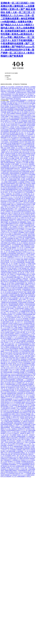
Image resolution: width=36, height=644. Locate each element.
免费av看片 (18, 178)
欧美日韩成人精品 (14, 358)
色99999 (5, 349)
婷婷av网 (12, 365)
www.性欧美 (24, 234)
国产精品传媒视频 (25, 154)
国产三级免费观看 (30, 181)
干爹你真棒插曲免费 (13, 304)
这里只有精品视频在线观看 (7, 346)
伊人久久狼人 (8, 429)
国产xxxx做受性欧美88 (15, 416)
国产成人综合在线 (5, 326)
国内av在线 (11, 271)
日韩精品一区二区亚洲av (17, 148)
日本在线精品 (12, 128)
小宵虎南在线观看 (22, 302)
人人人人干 (7, 352)
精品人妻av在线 (6, 454)
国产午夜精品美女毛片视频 (28, 117)
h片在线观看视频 (20, 102)
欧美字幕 (17, 347)
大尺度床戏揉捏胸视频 (23, 344)
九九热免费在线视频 (23, 337)
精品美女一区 (12, 198)
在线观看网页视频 (11, 393)
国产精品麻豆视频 (14, 143)
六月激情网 (30, 100)
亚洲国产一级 (10, 244)
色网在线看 (27, 246)
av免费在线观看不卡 (21, 477)
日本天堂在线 (11, 378)
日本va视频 (19, 459)
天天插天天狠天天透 (27, 151)
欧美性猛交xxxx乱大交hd (13, 170)
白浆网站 (27, 285)
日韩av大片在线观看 (30, 442)
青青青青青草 (27, 362)
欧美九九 (16, 472)
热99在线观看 (17, 402)
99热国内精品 (4, 271)
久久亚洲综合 (6, 146)
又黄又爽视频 (11, 252)
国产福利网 (12, 133)
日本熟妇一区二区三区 (10, 106)
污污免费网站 (22, 207)
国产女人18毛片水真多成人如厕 (14, 152)
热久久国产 (30, 360)
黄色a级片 (14, 268)
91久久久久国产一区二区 (12, 341)
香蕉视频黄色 (16, 413)
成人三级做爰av (13, 227)
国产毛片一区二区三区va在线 (19, 249)
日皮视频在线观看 (20, 466)
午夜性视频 (25, 378)
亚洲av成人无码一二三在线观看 (23, 474)
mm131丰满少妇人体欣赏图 (11, 355)
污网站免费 (7, 396)
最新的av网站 (31, 236)
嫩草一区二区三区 (8, 151)
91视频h (6, 117)
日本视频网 (32, 319)
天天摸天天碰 (24, 469)
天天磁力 (4, 411)
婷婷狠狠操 (3, 432)
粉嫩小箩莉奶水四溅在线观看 (15, 375)
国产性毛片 (23, 215)
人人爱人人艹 (20, 276)
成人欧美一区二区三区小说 (9, 301)
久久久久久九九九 (11, 259)
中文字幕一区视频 (24, 239)
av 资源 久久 (29, 256)
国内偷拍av (10, 462)
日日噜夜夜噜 (16, 372)
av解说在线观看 (18, 423)
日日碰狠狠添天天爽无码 (25, 335)
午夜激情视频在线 (26, 289)
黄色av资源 (32, 166)
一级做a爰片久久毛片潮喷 (22, 163)
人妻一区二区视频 (24, 298)
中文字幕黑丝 (14, 233)
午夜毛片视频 (19, 183)
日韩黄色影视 (10, 258)
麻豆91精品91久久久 (20, 192)
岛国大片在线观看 (30, 233)
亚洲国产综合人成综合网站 (16, 191)
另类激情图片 (11, 320)
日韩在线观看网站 (14, 142)
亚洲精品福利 (28, 349)
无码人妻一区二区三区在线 (7, 124)
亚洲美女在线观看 (16, 289)
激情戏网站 (6, 131)
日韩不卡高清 (6, 134)
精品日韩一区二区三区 (28, 209)
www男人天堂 (11, 237)
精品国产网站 (12, 442)
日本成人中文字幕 (10, 288)
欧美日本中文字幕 (26, 219)
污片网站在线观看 (8, 421)
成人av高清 (21, 316)
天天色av (6, 453)
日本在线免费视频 (10, 430)
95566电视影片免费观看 (15, 450)
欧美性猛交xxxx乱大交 (12, 457)
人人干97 (4, 328)
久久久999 (8, 433)
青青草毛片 (15, 136)
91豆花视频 (21, 358)
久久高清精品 (19, 237)
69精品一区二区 (5, 283)
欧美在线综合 (28, 390)
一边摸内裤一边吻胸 (25, 169)
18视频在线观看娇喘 (14, 173)
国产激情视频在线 (24, 173)
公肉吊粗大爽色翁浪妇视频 (9, 188)
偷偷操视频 (24, 241)
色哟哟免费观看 (28, 224)
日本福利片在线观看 (7, 256)
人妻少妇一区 (21, 160)
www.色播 (11, 436)
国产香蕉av (16, 239)
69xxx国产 (18, 410)
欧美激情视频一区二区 (17, 420)
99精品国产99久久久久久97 (19, 475)
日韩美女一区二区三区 (22, 317)
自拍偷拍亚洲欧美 (20, 283)
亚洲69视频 (32, 103)
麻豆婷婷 (14, 240)
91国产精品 (27, 338)
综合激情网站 (22, 377)
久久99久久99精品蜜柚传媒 (12, 386)
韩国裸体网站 (23, 125)
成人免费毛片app (6, 121)
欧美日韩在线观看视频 (11, 302)
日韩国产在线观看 (12, 182)
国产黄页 (13, 396)
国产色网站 (14, 160)
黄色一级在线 (20, 389)
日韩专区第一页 (5, 203)
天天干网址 (31, 313)
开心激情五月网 (15, 417)
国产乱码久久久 (29, 136)
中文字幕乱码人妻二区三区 (18, 213)
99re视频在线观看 (16, 234)
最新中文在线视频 (23, 216)
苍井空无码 (12, 441)
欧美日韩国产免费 (25, 416)
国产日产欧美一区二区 (10, 265)
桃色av (9, 125)
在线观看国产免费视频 (27, 384)
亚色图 (22, 212)
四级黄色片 (31, 423)
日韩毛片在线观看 (7, 338)
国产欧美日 (26, 203)
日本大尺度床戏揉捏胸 (19, 262)
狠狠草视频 (23, 360)
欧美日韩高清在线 (14, 172)
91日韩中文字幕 (19, 387)
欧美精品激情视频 (28, 191)
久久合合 (7, 366)
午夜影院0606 (6, 133)
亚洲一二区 (14, 344)
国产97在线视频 (29, 286)
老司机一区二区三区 (18, 363)
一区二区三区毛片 (24, 164)
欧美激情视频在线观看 (6, 424)
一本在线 (31, 435)
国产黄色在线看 (16, 212)
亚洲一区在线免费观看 (24, 189)
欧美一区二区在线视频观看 (23, 310)
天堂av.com (11, 369)
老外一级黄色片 (31, 268)
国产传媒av (17, 432)
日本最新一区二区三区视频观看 (19, 121)
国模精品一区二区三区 (17, 247)
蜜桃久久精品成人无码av (12, 311)
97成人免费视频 (6, 417)
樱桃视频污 (28, 427)
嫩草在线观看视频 (26, 399)
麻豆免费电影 (21, 136)
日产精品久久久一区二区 (19, 256)
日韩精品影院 (20, 393)
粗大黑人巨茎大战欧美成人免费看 (15, 285)
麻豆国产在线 (23, 292)
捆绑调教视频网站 (19, 447)
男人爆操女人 (28, 433)
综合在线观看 (17, 271)
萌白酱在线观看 (28, 323)
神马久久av (22, 143)
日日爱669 (30, 407)
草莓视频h (28, 414)
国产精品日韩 (4, 360)
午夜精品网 (27, 267)
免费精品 (21, 280)
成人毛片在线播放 (11, 276)
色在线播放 (24, 114)
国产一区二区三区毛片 (29, 387)
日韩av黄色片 (19, 252)
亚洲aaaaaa (25, 183)
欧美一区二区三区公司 (28, 265)
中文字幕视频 (16, 424)
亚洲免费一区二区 (9, 261)
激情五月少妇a (15, 230)
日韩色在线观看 (19, 444)
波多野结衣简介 (16, 241)
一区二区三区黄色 (11, 313)
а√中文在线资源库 (10, 474)
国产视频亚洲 (9, 340)
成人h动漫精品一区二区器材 (20, 194)
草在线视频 (27, 212)
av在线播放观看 (19, 380)
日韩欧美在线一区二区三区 (14, 291)
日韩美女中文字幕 (24, 255)
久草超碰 (29, 408)
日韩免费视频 (22, 341)
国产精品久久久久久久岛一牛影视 (15, 419)
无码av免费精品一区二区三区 (15, 243)
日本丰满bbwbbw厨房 (29, 231)
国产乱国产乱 (30, 128)
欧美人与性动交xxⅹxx (22, 127)
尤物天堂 (30, 227)
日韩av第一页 (23, 273)
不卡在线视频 (11, 149)
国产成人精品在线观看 (25, 197)
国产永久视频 (11, 444)
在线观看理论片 (13, 108)
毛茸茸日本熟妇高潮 (29, 346)
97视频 (22, 246)
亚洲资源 (27, 213)
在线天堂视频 (25, 271)
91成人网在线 (21, 264)
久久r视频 (5, 176)
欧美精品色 (19, 301)
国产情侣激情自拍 (10, 387)
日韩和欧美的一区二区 (22, 396)
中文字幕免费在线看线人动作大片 (23, 274)
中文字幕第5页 (15, 433)
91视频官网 (27, 157)
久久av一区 (27, 398)
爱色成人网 (29, 215)
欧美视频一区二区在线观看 (27, 372)
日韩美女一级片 (15, 456)
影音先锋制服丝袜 (21, 282)
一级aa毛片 (5, 300)
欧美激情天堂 (18, 365)
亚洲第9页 (8, 438)
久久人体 (25, 301)
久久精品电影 (27, 247)
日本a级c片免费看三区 (22, 313)
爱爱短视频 (29, 386)
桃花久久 (30, 301)
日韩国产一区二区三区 (23, 307)
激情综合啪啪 (15, 381)
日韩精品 (6, 319)
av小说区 (10, 371)
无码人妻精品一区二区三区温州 (18, 326)
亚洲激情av (5, 463)
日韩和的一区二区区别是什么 (16, 221)
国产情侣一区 (18, 411)
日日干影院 (25, 195)
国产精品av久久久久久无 (8, 410)
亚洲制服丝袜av (28, 188)
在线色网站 (19, 140)
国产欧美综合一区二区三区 (15, 319)
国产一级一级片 (20, 366)
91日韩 (5, 335)
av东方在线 (10, 325)
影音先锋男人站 (17, 151)
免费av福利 (5, 323)
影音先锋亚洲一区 (29, 466)
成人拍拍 (18, 154)
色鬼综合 (32, 465)
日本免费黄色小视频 (25, 432)
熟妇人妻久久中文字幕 (8, 279)
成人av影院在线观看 (19, 261)
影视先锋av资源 (28, 276)
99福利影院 (18, 200)
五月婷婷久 (17, 469)
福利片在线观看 (19, 123)
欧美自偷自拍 (21, 228)
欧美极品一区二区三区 (23, 166)
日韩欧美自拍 (7, 185)
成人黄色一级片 (24, 456)
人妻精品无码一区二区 (12, 377)
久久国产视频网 (15, 164)
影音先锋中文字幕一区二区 (17, 286)
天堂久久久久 (28, 228)
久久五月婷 (25, 186)
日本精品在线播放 (14, 100)
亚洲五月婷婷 (8, 401)
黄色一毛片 (30, 273)
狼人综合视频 (11, 411)
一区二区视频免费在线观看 (9, 145)
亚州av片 (14, 383)
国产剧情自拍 (12, 140)
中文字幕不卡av (5, 118)
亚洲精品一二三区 (26, 155)
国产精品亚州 (4, 466)
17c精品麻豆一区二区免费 (22, 441)
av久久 (10, 360)
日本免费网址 (21, 233)
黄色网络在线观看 (14, 255)
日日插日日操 (31, 114)
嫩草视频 (3, 218)
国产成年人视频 (29, 358)
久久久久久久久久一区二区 (21, 258)
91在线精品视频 (12, 459)
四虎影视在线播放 (14, 134)
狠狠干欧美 (25, 423)
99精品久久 (16, 157)
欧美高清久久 (14, 392)
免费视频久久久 (5, 398)
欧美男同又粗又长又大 (26, 374)
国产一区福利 (19, 209)
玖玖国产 (6, 158)
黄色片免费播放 (11, 114)
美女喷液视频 (31, 302)
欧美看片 (31, 178)
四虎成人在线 (20, 259)
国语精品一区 (16, 273)
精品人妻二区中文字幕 (9, 178)
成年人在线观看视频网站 (11, 181)
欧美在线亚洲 (26, 459)
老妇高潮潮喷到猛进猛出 (12, 189)
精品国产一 (6, 227)
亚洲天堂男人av (15, 125)
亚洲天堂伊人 (6, 365)
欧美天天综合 (20, 188)
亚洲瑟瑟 (7, 448)
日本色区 (24, 124)
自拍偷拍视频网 (31, 359)
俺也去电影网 (19, 195)
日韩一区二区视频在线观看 (10, 305)
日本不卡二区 (10, 432)
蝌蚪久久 (3, 384)
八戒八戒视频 (12, 435)
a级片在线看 (31, 201)
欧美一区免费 (20, 224)
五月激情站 (27, 420)
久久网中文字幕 (6, 286)
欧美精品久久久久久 (20, 430)
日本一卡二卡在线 (11, 310)
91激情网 (3, 468)
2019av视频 (11, 158)
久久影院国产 (31, 396)
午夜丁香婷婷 (10, 274)
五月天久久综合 (7, 268)
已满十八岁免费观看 (21, 408)
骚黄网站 (4, 149)
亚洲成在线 (24, 359)
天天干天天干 (32, 112)
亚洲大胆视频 (4, 243)
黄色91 (25, 201)
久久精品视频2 (19, 451)
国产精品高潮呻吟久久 (13, 335)
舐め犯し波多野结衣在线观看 (8, 154)
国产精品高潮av (15, 352)
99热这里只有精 (23, 142)
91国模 (24, 450)
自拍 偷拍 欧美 (15, 292)
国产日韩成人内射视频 (29, 325)
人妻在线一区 (13, 127)
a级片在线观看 (14, 185)
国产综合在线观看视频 (14, 453)
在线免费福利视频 (19, 295)
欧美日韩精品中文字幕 (25, 413)
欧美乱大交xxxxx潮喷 (6, 234)
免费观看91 (21, 349)
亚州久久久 (22, 395)
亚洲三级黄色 (32, 216)
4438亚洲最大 (15, 298)
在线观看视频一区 (17, 421)
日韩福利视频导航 (13, 300)
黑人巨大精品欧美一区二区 (9, 477)
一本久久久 (28, 395)
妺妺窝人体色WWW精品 (28, 402)
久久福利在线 (14, 329)
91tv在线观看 (17, 462)
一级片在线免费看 (8, 239)
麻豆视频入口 (7, 407)
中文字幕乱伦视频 (19, 111)
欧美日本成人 (25, 130)
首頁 (8, 77)
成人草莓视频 (25, 244)
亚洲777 (30, 108)
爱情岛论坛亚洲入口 (27, 204)
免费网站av (21, 328)
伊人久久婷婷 (20, 218)
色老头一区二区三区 (10, 192)
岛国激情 (11, 356)
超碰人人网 (5, 451)
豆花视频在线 (27, 329)
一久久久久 (12, 366)
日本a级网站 (6, 195)
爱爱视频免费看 (14, 280)
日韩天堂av (3, 270)
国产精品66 (11, 225)
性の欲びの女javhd (5, 233)
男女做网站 (20, 329)
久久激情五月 (4, 237)
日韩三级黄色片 (16, 359)
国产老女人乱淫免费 (13, 231)
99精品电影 (27, 320)
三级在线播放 (28, 404)
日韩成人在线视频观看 (6, 399)
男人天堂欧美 (8, 395)
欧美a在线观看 (21, 181)
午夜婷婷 (12, 195)
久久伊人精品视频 (12, 405)
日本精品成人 (9, 194)
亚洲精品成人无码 (16, 155)
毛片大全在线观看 (12, 176)
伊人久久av (21, 323)
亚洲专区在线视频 (27, 426)
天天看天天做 (19, 332)
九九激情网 (11, 295)
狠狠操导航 (29, 185)
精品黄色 (32, 172)
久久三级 (29, 249)
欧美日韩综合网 (17, 353)
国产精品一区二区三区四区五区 (21, 103)
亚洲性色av (3, 419)
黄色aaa (29, 477)
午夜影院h (22, 417)
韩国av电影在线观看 (23, 108)
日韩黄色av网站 (20, 343)
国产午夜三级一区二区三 (24, 405)
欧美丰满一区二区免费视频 (12, 250)
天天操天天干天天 (24, 120)
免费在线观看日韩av (28, 375)
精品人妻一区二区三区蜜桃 (21, 112)
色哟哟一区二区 (30, 377)
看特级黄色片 (25, 365)
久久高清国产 (24, 340)
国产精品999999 (31, 241)
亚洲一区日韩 (28, 261)
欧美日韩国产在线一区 (22, 106)
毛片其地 (20, 270)
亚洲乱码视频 (27, 111)
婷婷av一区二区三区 (6, 207)
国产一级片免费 (29, 468)
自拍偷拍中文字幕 (29, 160)
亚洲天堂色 (17, 149)
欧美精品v (28, 392)
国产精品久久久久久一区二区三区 (11, 197)
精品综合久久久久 (9, 402)
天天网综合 (16, 350)
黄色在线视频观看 (27, 237)
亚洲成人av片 (25, 178)
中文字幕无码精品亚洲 (25, 352)
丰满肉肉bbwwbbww (25, 170)
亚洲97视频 (27, 356)
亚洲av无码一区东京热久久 (16, 203)
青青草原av (25, 454)
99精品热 (21, 457)
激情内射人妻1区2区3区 (29, 243)
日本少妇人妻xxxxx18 (30, 218)
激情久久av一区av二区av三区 (21, 331)
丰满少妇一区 (6, 450)
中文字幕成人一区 (28, 439)
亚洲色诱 (21, 225)
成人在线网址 (28, 115)
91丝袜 (21, 157)
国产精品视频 (10, 105)
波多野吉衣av (6, 127)
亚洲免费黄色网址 (5, 167)
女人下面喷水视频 (24, 161)
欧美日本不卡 (18, 124)
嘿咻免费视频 (28, 294)
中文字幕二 (21, 227)
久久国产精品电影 (22, 268)
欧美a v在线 (7, 213)
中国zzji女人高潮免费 (16, 204)
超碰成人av (12, 448)
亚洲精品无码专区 (19, 267)
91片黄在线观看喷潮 (13, 349)
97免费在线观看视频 (27, 314)
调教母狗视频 (13, 131)
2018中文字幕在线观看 (25, 139)
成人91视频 (3, 105)
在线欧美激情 (6, 322)
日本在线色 (24, 200)
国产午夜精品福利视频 (6, 372)
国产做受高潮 (10, 219)
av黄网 (26, 227)
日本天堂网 (18, 384)
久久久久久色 (17, 445)
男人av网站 (19, 265)
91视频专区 (26, 288)
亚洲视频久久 (12, 426)
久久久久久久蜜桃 (15, 374)
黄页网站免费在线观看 (29, 270)
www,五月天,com (17, 399)
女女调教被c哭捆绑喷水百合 (19, 401)
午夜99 (16, 316)
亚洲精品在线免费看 (19, 109)
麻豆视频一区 (8, 420)
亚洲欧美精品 (17, 277)
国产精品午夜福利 (8, 353)
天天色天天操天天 (10, 368)
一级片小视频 (24, 347)
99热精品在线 (16, 215)
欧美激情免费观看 (27, 140)
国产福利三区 (20, 198)
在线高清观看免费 (30, 371)
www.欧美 (5, 462)
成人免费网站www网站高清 (21, 279)
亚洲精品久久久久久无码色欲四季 (19, 236)
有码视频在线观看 (9, 169)
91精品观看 (28, 262)
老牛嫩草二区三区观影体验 (10, 222)
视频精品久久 (17, 117)
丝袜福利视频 (17, 244)
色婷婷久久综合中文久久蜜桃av (8, 307)
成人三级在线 (21, 294)
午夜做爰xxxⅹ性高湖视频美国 (23, 463)
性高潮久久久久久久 (28, 252)
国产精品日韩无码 (12, 228)
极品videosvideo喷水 (28, 176)
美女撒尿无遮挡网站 (8, 472)
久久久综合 (12, 398)
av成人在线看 (7, 148)
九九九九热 (32, 152)
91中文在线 (8, 289)
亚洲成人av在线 (29, 308)
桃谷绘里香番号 (20, 308)
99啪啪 (29, 121)
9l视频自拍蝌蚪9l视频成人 (11, 471)
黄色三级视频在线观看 (20, 436)
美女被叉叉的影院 (13, 323)
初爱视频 (19, 240)
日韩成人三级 (29, 207)
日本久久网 (20, 439)
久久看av (16, 225)
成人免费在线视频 (31, 430)
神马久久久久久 (7, 139)
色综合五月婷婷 (7, 381)
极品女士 (21, 231)
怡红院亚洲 (9, 241)
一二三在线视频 (28, 380)
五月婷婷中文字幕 (30, 429)
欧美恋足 (26, 343)
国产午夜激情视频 (9, 111)
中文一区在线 (11, 362)
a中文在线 (14, 166)
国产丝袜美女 (7, 175)
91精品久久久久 (20, 442)
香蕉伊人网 (24, 410)
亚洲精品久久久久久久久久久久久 (23, 105)
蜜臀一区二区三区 (27, 332)
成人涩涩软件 (9, 363)
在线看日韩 (3, 267)
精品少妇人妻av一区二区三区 (23, 133)
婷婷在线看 (25, 240)
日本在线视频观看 (7, 240)
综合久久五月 (12, 463)
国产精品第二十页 (8, 262)
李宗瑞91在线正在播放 (12, 216)
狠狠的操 (7, 255)
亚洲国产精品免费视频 (25, 381)
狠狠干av (19, 145)
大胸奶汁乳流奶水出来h (29, 123)
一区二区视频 (4, 182)
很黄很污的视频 (6, 204)
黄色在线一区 (26, 368)
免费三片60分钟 (7, 298)
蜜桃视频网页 (23, 100)
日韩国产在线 (6, 172)
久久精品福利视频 (11, 253)
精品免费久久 (11, 209)
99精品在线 (18, 206)
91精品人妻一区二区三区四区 (26, 355)
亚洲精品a (27, 182)
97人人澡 (14, 338)
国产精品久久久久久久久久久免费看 (15, 115)
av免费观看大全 (16, 460)
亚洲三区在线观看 (9, 334)
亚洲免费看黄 (12, 465)
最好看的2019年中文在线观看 (10, 201)
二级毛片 (20, 300)
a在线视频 (23, 462)
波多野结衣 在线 (16, 360)
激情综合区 (3, 219)
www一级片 (4, 114)
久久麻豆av (17, 369)
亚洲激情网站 (6, 390)
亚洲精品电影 (8, 136)
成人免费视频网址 (22, 222)
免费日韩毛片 (16, 340)
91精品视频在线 (30, 341)
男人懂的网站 (27, 198)
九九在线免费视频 (26, 411)
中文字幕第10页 (30, 282)
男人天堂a (32, 344)
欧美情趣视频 (27, 363)
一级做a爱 (17, 356)
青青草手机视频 (19, 398)
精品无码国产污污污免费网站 (18, 175)
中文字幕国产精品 (25, 445)
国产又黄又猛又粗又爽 (16, 454)
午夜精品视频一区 (7, 166)
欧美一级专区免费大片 (16, 130)
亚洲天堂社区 (4, 304)
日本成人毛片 (15, 207)
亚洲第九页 (6, 143)
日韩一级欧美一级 (19, 346)
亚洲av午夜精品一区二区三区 (8, 343)
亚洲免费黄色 (4, 378)
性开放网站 (24, 145)
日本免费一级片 (19, 158)
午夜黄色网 (8, 249)
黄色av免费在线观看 (24, 172)
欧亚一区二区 (24, 277)
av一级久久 (26, 148)
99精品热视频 (24, 118)
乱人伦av (22, 356)
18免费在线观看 (5, 173)
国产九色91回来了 (9, 331)
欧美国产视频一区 (17, 179)
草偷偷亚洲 (18, 114)
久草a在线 (6, 426)
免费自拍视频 (12, 451)
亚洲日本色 (17, 169)
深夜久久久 (5, 128)
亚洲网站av (26, 280)
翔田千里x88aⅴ (19, 362)
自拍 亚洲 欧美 (10, 267)
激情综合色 (30, 118)
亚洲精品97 (15, 429)
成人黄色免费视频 (28, 393)
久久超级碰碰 (21, 182)
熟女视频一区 (13, 390)
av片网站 (11, 117)
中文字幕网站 (11, 206)
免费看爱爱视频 (25, 465)
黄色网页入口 (21, 146)
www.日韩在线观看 (8, 277)
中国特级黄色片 (7, 460)
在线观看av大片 (10, 161)
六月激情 (10, 179)
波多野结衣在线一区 (30, 417)
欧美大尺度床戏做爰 (24, 472)
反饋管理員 (9, 79)
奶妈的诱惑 (17, 118)
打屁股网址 (19, 383)
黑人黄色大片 (14, 167)
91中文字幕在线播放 (24, 350)
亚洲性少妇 (10, 328)
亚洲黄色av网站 (13, 146)
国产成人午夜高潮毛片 (29, 295)
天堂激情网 (10, 270)
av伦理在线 (27, 316)
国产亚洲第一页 (12, 308)
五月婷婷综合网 (19, 320)
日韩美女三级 (23, 250)
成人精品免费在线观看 (23, 167)
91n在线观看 (27, 225)
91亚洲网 (15, 264)
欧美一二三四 (14, 407)
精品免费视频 (13, 282)
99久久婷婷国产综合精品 (8, 332)
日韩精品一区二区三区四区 (12, 468)
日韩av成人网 (25, 152)
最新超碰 (11, 469)
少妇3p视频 (22, 371)
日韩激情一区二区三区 (8, 447)
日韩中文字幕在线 (20, 414)
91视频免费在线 (20, 297)
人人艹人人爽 (27, 444)
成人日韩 (11, 118)
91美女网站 (7, 164)
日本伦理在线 (28, 109)
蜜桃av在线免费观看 (8, 109)
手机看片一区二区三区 (22, 435)
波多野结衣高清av (5, 297)
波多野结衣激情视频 (11, 186)
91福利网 (29, 292)
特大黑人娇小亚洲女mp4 (13, 137)
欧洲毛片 (4, 125)
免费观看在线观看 (28, 328)
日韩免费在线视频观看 (9, 163)
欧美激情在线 (20, 338)
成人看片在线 (11, 466)
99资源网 (32, 398)
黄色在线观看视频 (10, 380)
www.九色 (27, 102)
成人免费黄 (5, 369)
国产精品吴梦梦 (20, 404)
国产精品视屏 (20, 390)
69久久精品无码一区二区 (11, 337)
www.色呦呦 (28, 264)
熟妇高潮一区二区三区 (29, 457)
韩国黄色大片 (15, 139)
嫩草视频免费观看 (23, 407)
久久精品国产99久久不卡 (28, 206)
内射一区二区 (9, 264)
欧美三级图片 (12, 414)
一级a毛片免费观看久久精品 (17, 427)
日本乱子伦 (20, 322)
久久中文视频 (28, 230)
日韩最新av (31, 240)
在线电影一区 (22, 185)
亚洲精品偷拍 (25, 353)
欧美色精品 (3, 244)
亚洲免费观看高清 (23, 471)
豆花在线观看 (21, 392)
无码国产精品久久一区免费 (23, 253)
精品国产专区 (10, 112)
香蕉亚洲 (3, 210)
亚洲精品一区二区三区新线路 (12, 246)
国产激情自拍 (12, 317)
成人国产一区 (13, 322)
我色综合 (3, 115)
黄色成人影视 (15, 395)
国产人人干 (19, 426)
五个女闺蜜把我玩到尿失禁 (22, 210)
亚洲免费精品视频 (10, 384)
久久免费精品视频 (10, 200)
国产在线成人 (6, 142)
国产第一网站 (4, 320)
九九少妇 (14, 218)
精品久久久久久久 (11, 404)
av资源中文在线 (7, 247)
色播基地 (3, 430)
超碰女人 (27, 389)
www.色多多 (16, 371)
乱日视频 (21, 230)
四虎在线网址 (15, 438)
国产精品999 (18, 378)
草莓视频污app (8, 475)
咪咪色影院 (23, 386)
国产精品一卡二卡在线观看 (26, 134)
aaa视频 (15, 328)
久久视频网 (20, 201)
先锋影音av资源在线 (28, 421)
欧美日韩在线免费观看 (11, 294)
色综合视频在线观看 (25, 137)
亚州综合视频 (19, 448)
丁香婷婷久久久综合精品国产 (21, 334)
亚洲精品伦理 (21, 429)
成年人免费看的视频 (25, 424)
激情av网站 (20, 176)
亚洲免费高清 (22, 438)
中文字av (3, 347)
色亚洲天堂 (12, 102)
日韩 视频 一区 (27, 158)
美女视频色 (19, 186)
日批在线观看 (29, 192)
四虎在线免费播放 (18, 325)
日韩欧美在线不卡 (10, 210)
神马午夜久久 (4, 444)
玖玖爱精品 (7, 392)
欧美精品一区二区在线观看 (15, 314)
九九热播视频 (22, 311)
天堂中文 (29, 250)
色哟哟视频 (13, 297)
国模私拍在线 (12, 224)
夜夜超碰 (3, 161)
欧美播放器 (8, 218)
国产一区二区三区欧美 (28, 383)
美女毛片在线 (19, 368)
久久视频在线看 (26, 291)
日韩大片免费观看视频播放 (12, 120)
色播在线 (15, 270)
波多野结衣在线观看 (21, 128)
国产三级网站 (17, 219)
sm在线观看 (10, 445)
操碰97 (11, 215)
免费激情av (21, 304)
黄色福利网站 (26, 448)
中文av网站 (10, 103)
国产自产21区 (20, 131)
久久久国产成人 (7, 155)
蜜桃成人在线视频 (10, 347)
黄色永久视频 (6, 439)
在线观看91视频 (8, 350)
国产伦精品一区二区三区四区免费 (26, 305)
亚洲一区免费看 (27, 179)
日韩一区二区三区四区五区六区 (9, 389)
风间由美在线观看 (25, 149)
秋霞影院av (8, 212)
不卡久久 (22, 468)
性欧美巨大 (6, 282)
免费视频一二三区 (25, 369)
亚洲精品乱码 (4, 459)
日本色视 (16, 161)
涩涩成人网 (27, 419)
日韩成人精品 (27, 447)
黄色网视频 (25, 319)
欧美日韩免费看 (19, 288)
